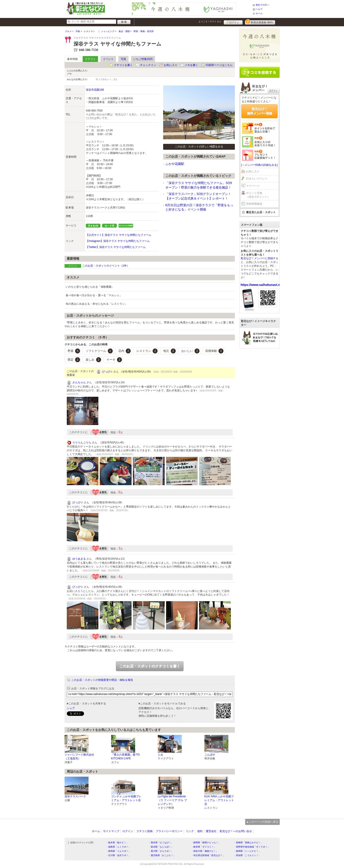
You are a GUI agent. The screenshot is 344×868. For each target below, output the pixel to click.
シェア (71, 708)
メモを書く (191, 65)
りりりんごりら (82, 443)
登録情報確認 (254, 204)
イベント (108, 59)
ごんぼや (210, 755)
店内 (125, 351)
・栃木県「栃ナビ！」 (117, 843)
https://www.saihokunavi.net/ (262, 285)
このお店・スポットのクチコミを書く (150, 666)
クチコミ (90, 59)
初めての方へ (262, 5)
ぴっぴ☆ (107, 372)
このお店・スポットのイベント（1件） (106, 266)
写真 (123, 59)
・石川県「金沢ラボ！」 (118, 855)
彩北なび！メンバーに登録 (257, 258)
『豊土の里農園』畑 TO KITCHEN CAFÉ (125, 757)
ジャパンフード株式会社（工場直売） (79, 757)
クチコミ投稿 (145, 831)
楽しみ (93, 360)
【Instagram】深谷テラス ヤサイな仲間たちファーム (118, 241)
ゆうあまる (79, 559)
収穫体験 (214, 351)
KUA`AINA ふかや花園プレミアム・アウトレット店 (219, 800)
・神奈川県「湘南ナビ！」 (205, 851)
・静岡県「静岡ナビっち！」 (206, 843)
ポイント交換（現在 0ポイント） (258, 195)
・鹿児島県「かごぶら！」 (162, 855)
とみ (160, 755)
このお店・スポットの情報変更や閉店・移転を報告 (102, 680)
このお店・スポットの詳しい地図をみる (199, 147)
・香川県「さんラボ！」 (161, 851)
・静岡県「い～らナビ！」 (247, 851)
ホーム (259, 13)
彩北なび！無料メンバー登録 (260, 111)
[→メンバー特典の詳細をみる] (259, 165)
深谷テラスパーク (75, 796)
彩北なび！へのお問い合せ (236, 831)
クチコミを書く (123, 65)
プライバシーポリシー (169, 831)
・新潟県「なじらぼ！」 (161, 847)
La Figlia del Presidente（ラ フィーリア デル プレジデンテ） (172, 800)
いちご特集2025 (143, 59)
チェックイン (148, 65)
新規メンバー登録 (260, 22)
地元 (169, 351)
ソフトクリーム (99, 351)
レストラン (147, 351)
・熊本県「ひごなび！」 (161, 843)
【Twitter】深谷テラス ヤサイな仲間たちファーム (116, 247)
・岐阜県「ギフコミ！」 (203, 847)
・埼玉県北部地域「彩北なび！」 (208, 855)
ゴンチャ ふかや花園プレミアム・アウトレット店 (126, 798)
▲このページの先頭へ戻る (262, 822)
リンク (190, 831)
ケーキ (114, 360)
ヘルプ (259, 9)
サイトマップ (111, 831)
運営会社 (211, 831)
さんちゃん (79, 382)
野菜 (74, 351)
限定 (74, 360)
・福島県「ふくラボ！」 (118, 847)
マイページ (253, 186)
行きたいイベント (257, 179)
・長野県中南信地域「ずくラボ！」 (252, 847)
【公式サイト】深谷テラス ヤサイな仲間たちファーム (118, 235)
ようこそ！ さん (210, 21)
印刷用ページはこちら (219, 65)
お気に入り (171, 65)
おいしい (190, 351)
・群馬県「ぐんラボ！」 (118, 851)
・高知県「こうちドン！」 (247, 855)
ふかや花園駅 (175, 164)
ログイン (233, 22)
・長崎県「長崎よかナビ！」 (248, 843)
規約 (200, 831)
